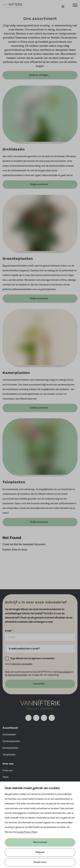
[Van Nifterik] (12, 5)
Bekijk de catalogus (39, 75)
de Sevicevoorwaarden (16, 675)
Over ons (8, 771)
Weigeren (40, 852)
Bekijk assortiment (39, 184)
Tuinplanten (9, 755)
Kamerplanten (10, 748)
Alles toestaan (40, 842)
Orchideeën (9, 735)
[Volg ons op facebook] (28, 718)
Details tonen (40, 862)
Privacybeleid (64, 672)
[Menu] (75, 5)
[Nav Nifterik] (40, 704)
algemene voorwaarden (22, 664)
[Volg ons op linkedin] (44, 718)
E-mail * (9, 631)
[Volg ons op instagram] (36, 718)
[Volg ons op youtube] (52, 718)
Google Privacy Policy (27, 832)
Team (6, 777)
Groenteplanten (11, 741)
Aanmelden (39, 684)
